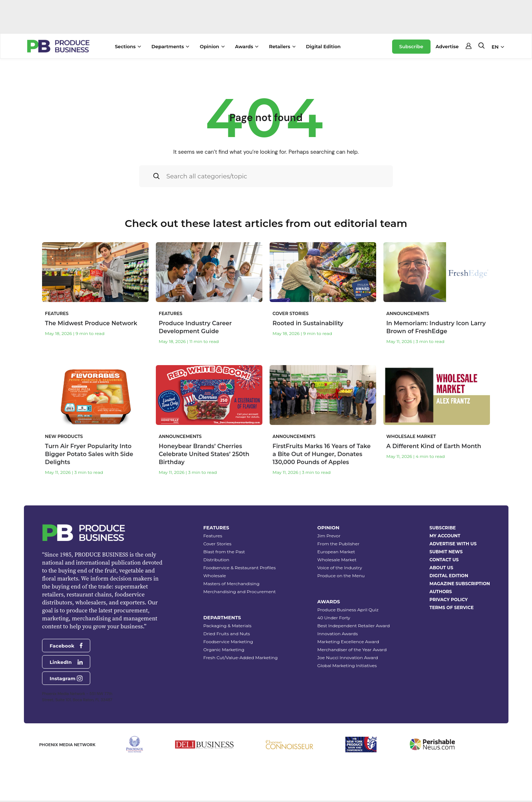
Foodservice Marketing (228, 642)
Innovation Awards (338, 634)
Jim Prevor (329, 536)
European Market (336, 552)
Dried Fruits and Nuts (227, 634)
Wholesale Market (337, 560)
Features (213, 536)
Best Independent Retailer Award (354, 626)
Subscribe (411, 46)
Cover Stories (217, 544)
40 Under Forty (334, 618)
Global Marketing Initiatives (347, 666)
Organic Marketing (224, 650)
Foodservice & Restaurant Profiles (240, 568)
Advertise (447, 46)
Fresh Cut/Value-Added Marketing (240, 658)
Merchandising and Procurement (240, 592)
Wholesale (215, 576)
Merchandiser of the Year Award (352, 650)
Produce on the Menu (341, 576)
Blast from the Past (224, 552)
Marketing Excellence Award (348, 642)
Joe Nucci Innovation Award (348, 658)
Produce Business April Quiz (348, 610)
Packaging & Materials (227, 626)
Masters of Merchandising (231, 584)
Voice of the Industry (340, 568)
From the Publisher (338, 544)
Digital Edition (323, 46)
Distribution (216, 560)
